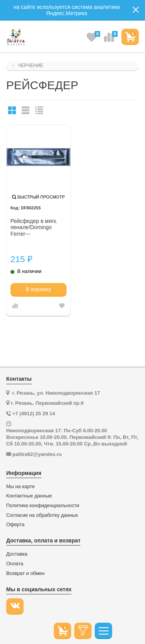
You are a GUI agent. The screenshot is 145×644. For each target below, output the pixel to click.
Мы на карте (20, 487)
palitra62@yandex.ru (37, 454)
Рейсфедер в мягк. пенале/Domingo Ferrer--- (34, 228)
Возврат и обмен (25, 573)
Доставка (17, 554)
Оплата (15, 564)
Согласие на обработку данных (42, 515)
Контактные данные (29, 496)
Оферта (15, 525)
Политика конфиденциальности (43, 506)
